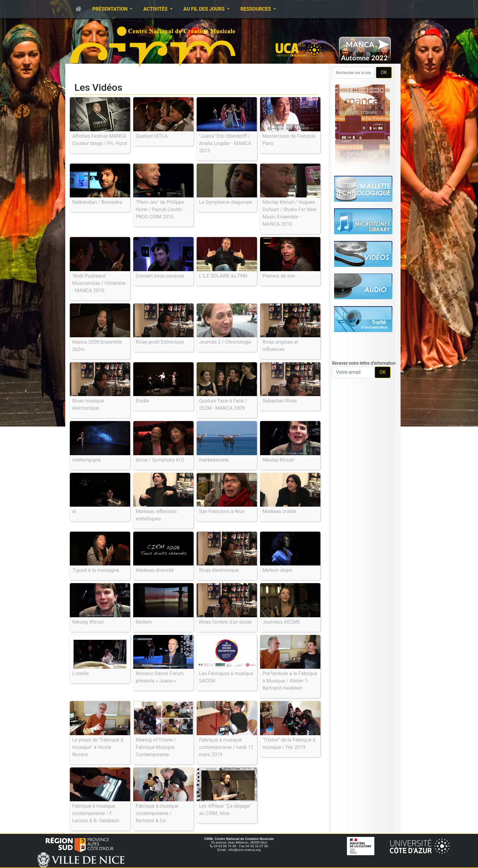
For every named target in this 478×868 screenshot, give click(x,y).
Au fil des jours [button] (205, 9)
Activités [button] (156, 9)
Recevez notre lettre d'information (364, 363)
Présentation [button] (111, 9)
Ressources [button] (256, 9)
